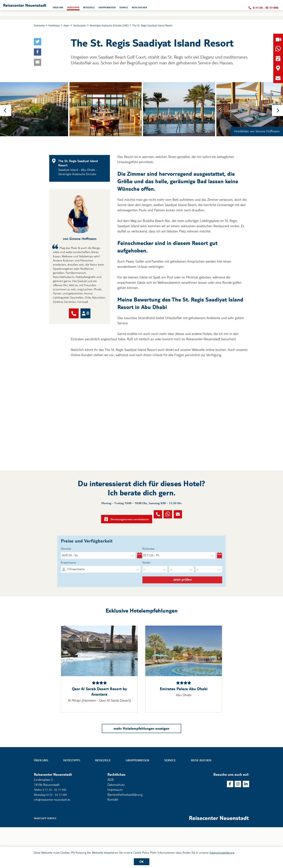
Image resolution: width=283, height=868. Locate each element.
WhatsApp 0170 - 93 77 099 (53, 834)
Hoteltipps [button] (117, 9)
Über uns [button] (98, 9)
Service (170, 800)
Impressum (115, 829)
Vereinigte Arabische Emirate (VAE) (121, 26)
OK (142, 861)
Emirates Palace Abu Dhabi (184, 727)
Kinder (147, 591)
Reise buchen (201, 800)
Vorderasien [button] (86, 26)
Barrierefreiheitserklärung (125, 834)
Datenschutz (116, 824)
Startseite (40, 26)
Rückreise (149, 575)
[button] (44, 8)
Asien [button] (71, 26)
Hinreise (67, 575)
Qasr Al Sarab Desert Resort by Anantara (99, 729)
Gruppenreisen (137, 800)
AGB (111, 819)
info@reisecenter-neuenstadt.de (56, 839)
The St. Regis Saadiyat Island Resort (171, 26)
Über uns (41, 800)
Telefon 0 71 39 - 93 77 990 (53, 829)
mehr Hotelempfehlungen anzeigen (142, 767)
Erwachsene (69, 591)
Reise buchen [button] (198, 9)
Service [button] (179, 9)
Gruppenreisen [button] (158, 9)
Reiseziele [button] (136, 9)
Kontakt (113, 839)
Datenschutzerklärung (222, 852)
